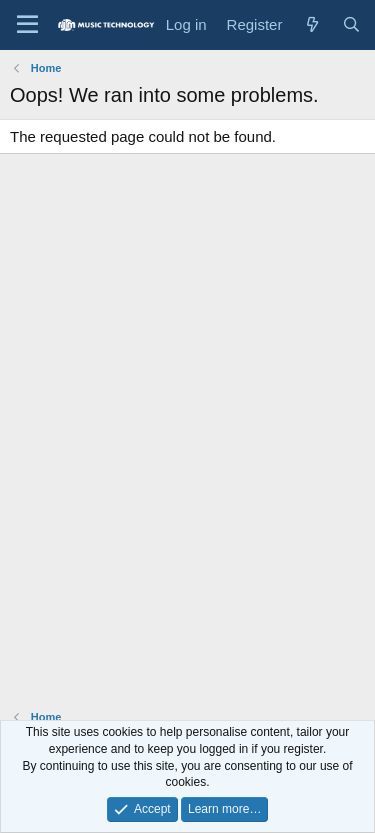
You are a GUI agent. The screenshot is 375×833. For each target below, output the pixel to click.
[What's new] (311, 24)
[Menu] (27, 25)
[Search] (351, 24)
